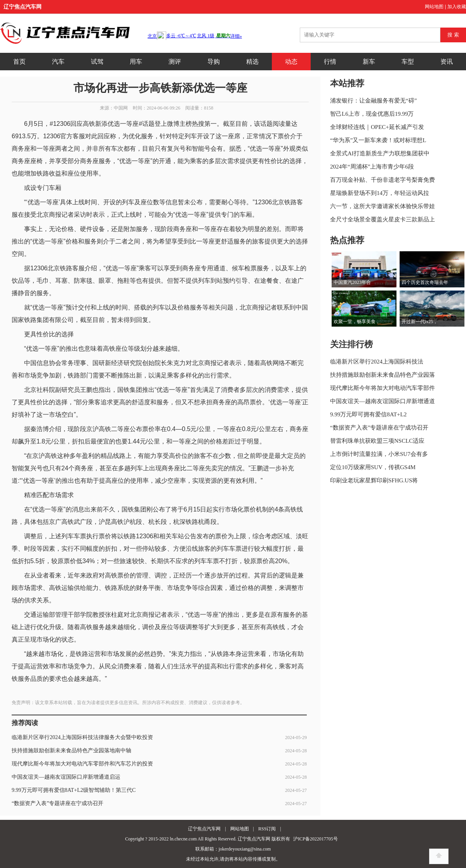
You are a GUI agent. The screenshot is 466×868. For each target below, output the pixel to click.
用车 (136, 62)
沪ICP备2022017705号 (316, 839)
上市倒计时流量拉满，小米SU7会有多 (379, 454)
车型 (408, 62)
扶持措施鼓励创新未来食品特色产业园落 (383, 375)
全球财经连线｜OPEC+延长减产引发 (377, 127)
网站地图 (434, 7)
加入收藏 (457, 7)
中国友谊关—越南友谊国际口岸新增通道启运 (66, 777)
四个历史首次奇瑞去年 (425, 282)
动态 (291, 62)
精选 (252, 62)
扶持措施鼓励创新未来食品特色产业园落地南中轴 (71, 751)
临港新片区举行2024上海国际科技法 (377, 362)
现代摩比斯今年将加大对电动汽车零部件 (383, 388)
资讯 (447, 62)
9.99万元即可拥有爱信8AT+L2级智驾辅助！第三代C (74, 790)
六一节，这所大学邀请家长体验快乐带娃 (383, 206)
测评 (175, 62)
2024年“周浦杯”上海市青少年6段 (372, 167)
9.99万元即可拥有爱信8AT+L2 (368, 414)
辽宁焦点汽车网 (23, 7)
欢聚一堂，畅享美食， (357, 322)
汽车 (58, 62)
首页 (19, 62)
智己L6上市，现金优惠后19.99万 (372, 114)
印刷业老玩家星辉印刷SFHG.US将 (374, 480)
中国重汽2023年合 (352, 282)
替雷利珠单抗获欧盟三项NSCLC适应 (377, 441)
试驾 (97, 62)
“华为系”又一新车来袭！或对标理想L (378, 140)
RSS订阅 (267, 829)
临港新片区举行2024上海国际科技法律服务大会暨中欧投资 (82, 737)
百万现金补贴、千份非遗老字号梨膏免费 (383, 180)
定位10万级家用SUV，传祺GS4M (373, 467)
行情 (330, 62)
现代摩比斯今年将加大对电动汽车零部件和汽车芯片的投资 (82, 764)
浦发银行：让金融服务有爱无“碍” (373, 101)
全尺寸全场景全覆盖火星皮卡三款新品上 (383, 219)
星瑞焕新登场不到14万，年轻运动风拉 (380, 193)
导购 (214, 62)
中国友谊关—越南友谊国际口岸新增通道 (383, 401)
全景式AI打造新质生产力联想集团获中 (380, 153)
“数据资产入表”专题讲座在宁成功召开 (57, 803)
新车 (369, 62)
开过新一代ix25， (420, 322)
